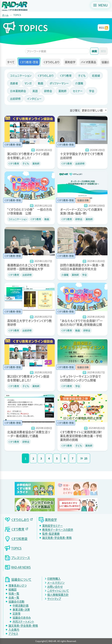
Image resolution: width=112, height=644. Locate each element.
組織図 (13, 589)
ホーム (5, 15)
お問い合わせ (55, 587)
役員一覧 (14, 593)
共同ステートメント (23, 621)
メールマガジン (56, 583)
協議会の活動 (16, 601)
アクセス (13, 633)
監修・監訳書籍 (51, 534)
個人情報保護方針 (58, 595)
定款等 (17, 613)
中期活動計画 (21, 605)
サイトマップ (54, 599)
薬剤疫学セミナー (52, 526)
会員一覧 (14, 597)
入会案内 (14, 629)
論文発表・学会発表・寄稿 (57, 538)
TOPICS (17, 15)
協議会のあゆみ (22, 617)
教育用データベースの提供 (58, 530)
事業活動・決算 (21, 609)
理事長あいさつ (18, 585)
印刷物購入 (54, 578)
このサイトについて (58, 591)
